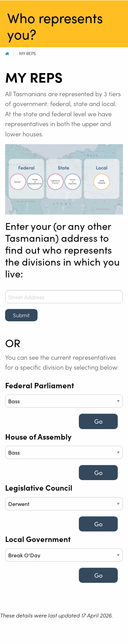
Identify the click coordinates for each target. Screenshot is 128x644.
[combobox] (64, 297)
